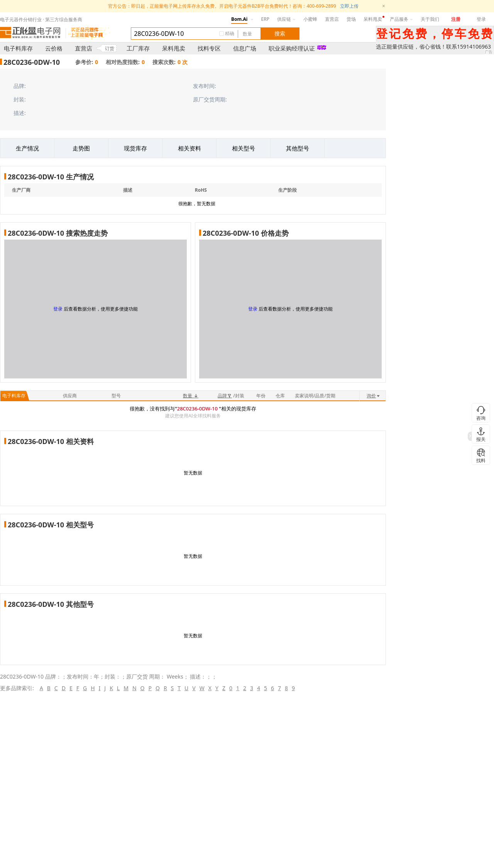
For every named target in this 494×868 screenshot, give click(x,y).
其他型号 (298, 148)
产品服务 (401, 19)
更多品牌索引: (17, 688)
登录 (481, 19)
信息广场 (245, 48)
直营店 (332, 19)
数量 (191, 396)
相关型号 (244, 148)
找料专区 (209, 48)
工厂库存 (138, 48)
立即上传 (349, 6)
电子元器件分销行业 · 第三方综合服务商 (41, 19)
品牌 (225, 396)
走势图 (81, 148)
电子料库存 (18, 48)
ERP (265, 19)
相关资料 (189, 148)
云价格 (54, 48)
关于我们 (430, 19)
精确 (230, 33)
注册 (456, 19)
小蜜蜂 (310, 19)
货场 (351, 19)
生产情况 (27, 148)
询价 (374, 396)
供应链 (286, 19)
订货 (110, 48)
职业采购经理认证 (292, 48)
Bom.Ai (239, 19)
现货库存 (135, 148)
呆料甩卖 (373, 19)
